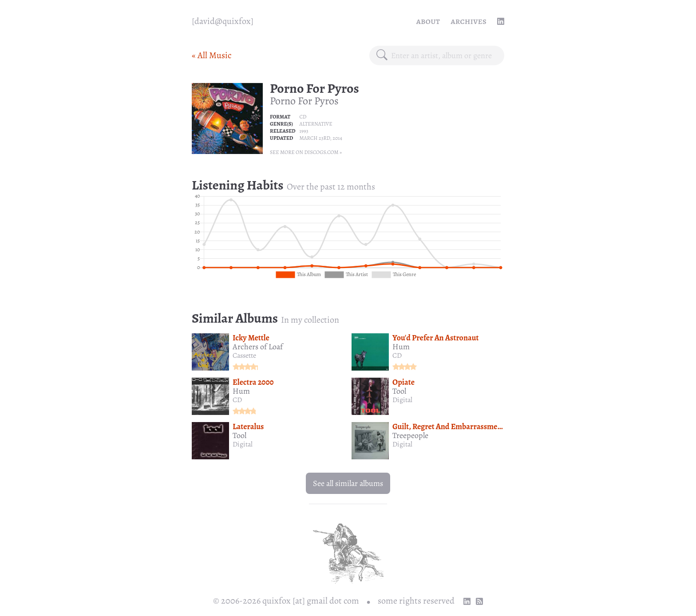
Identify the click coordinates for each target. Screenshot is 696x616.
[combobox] (444, 55)
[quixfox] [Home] (223, 21)
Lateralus (248, 426)
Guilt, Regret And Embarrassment (449, 426)
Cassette (244, 355)
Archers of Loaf (258, 347)
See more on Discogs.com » (306, 152)
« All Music (212, 55)
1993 (304, 131)
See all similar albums (348, 483)
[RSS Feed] (479, 601)
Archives (469, 21)
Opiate (403, 382)
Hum (401, 347)
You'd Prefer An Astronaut (436, 338)
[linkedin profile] (501, 21)
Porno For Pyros (314, 88)
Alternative (316, 124)
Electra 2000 (253, 382)
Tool (399, 391)
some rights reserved (416, 601)
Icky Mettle (251, 338)
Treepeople (410, 435)
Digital (402, 400)
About (428, 21)
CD (303, 117)
